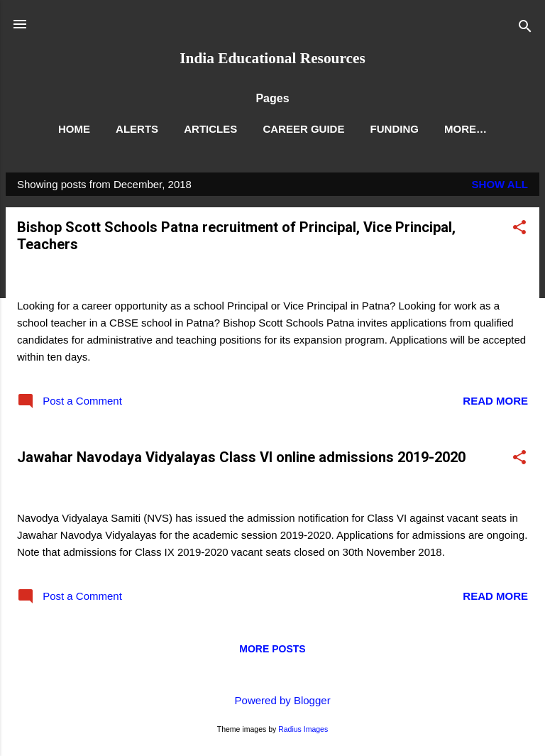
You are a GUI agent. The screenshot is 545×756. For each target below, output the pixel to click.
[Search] (525, 29)
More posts (272, 649)
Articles (210, 129)
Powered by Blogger (272, 700)
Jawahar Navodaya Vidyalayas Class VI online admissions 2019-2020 (241, 457)
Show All (500, 184)
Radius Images (303, 729)
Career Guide (303, 129)
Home (74, 129)
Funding (395, 129)
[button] (519, 230)
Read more (495, 401)
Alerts (137, 129)
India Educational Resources (272, 58)
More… (466, 129)
